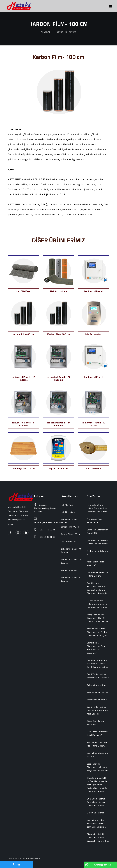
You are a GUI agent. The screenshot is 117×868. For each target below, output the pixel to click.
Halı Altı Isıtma (68, 512)
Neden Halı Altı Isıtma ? (98, 553)
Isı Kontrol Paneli (69, 520)
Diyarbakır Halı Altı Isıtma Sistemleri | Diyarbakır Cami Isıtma (98, 838)
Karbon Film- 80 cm (70, 527)
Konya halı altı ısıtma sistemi (97, 755)
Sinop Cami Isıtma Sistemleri (96, 723)
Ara (17, 865)
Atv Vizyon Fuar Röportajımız (95, 521)
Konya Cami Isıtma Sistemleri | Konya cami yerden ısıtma (96, 824)
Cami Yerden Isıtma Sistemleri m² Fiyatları (98, 676)
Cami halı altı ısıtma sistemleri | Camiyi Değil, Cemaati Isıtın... (98, 664)
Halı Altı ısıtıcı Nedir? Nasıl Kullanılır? (97, 733)
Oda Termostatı (68, 542)
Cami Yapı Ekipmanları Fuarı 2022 (98, 531)
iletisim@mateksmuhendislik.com (51, 522)
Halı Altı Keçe (67, 505)
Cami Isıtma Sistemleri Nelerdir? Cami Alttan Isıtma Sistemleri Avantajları (98, 588)
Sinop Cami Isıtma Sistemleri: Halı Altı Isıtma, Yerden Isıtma (97, 618)
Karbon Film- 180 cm (71, 534)
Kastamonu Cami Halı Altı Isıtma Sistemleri (97, 744)
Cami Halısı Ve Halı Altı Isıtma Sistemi (98, 574)
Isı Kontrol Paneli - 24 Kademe (71, 561)
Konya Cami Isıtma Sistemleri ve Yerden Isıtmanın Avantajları (97, 632)
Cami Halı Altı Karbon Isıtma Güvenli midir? (97, 542)
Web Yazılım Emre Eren (17, 863)
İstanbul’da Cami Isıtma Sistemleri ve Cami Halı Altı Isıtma (97, 508)
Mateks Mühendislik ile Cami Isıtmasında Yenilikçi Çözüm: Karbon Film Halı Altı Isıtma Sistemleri (97, 785)
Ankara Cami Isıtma (96, 685)
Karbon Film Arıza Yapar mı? (95, 563)
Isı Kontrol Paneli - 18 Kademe (71, 551)
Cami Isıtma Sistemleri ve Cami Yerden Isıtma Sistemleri (96, 648)
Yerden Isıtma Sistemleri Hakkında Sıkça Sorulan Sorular (97, 767)
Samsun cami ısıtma (97, 700)
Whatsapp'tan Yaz (98, 865)
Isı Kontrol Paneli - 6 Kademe (70, 579)
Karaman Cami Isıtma (97, 692)
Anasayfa (46, 32)
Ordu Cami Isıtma (95, 813)
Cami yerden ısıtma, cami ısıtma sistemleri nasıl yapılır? (98, 710)
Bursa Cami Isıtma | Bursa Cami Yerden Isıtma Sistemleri (97, 802)
